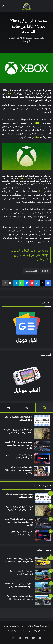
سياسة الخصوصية (24, 631)
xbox (45, 271)
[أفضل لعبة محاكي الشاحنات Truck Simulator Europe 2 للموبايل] (43, 588)
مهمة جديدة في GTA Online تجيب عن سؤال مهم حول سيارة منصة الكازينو (18, 445)
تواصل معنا (12, 631)
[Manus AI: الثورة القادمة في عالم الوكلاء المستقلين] (42, 421)
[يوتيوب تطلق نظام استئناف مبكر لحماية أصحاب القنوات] (42, 458)
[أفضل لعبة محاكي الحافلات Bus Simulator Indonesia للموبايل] (43, 600)
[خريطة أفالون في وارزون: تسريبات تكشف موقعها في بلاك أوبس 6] (42, 433)
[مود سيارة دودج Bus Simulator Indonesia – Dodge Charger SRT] (43, 562)
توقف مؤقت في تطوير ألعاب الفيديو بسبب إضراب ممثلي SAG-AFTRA (19, 470)
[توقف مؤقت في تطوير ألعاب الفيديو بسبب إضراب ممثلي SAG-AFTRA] (42, 471)
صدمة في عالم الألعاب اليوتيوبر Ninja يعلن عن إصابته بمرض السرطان (30, 255)
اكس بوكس (30, 271)
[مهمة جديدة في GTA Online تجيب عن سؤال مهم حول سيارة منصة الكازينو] (42, 446)
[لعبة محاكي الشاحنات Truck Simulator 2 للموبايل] (43, 575)
